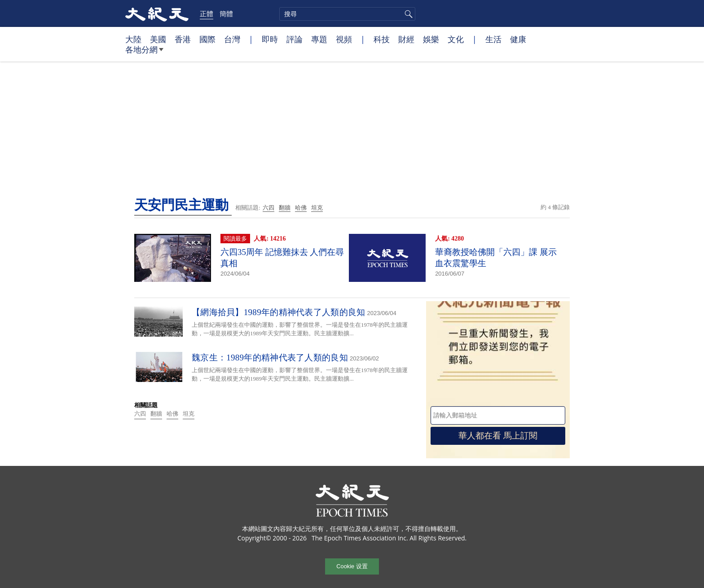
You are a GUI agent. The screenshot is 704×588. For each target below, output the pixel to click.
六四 (268, 208)
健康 (518, 39)
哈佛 (301, 208)
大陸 (133, 39)
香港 (183, 39)
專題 (319, 39)
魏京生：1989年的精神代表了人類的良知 (270, 358)
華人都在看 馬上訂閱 (498, 436)
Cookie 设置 (352, 566)
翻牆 (285, 208)
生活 (493, 39)
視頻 (344, 39)
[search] (347, 14)
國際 (207, 39)
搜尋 (407, 14)
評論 (295, 39)
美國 (158, 39)
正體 (207, 13)
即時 (270, 39)
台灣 (232, 39)
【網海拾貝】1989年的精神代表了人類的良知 (279, 312)
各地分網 (144, 53)
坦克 (317, 208)
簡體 (226, 13)
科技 (382, 39)
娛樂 (431, 39)
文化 (456, 39)
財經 (406, 39)
